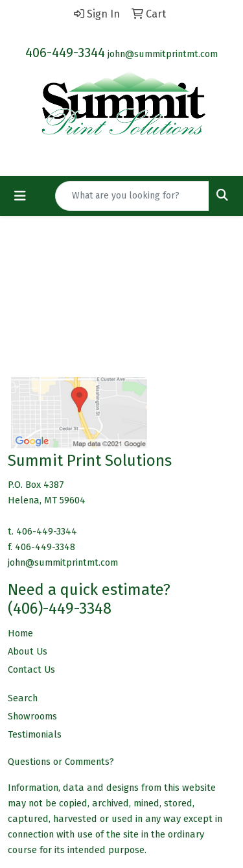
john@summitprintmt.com (163, 54)
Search (23, 698)
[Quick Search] (132, 196)
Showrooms (32, 716)
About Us (28, 651)
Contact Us (31, 669)
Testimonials (35, 734)
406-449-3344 (65, 53)
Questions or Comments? (61, 762)
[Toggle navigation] (20, 196)
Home (20, 633)
